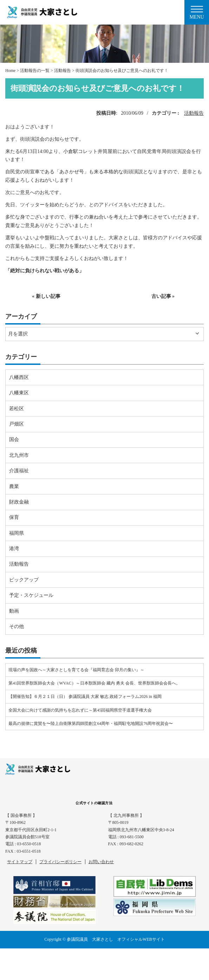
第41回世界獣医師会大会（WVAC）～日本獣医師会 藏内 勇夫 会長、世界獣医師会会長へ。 (94, 683)
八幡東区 (19, 393)
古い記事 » (163, 296)
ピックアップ (24, 580)
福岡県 (17, 533)
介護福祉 (19, 471)
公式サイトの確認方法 (94, 803)
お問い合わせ (101, 862)
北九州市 (19, 455)
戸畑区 (17, 424)
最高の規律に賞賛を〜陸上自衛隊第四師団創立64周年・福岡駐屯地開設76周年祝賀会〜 (91, 724)
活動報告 (194, 113)
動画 (14, 611)
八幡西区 (19, 377)
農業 (14, 486)
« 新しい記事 (46, 296)
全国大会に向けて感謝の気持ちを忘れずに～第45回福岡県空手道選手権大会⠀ (82, 710)
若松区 (17, 409)
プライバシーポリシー (60, 862)
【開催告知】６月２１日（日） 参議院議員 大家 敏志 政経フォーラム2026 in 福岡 (85, 696)
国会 (14, 439)
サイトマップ (20, 862)
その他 (17, 626)
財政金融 (19, 502)
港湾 (14, 549)
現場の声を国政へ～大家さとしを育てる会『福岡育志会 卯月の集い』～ (76, 670)
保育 (14, 517)
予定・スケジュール (31, 595)
